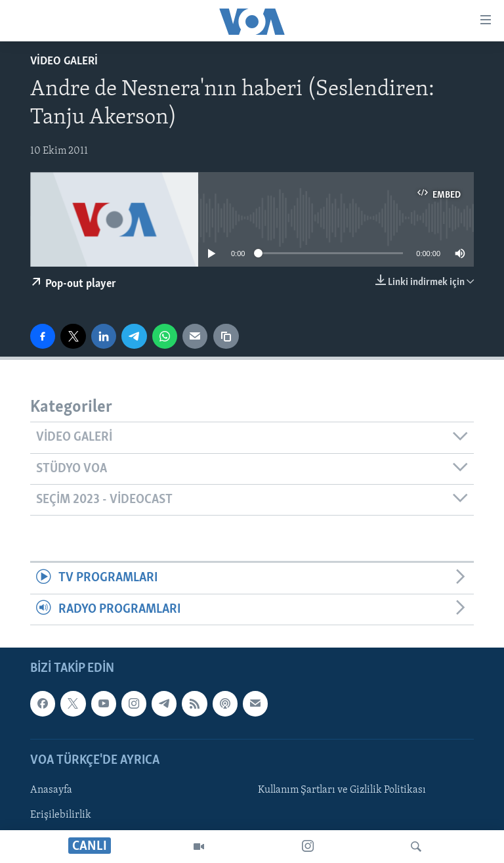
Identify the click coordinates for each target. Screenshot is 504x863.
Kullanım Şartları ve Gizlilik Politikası (342, 790)
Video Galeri (64, 61)
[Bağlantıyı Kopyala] (226, 336)
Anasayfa (51, 790)
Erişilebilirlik (61, 815)
